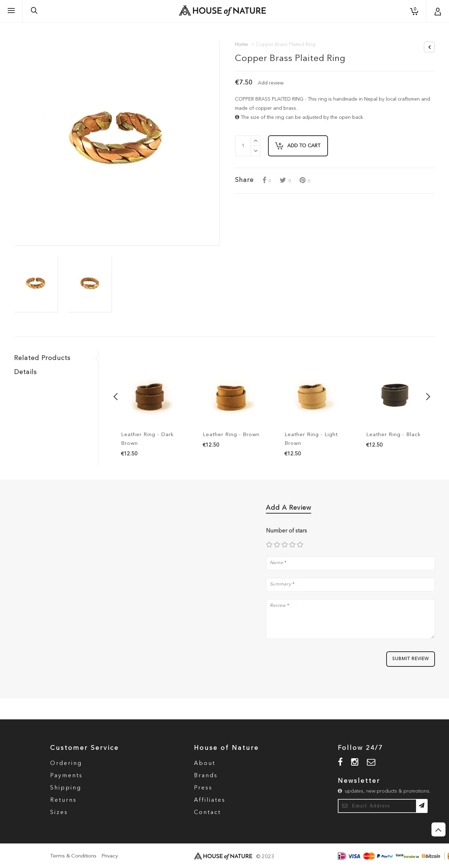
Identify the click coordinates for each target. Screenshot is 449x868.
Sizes (59, 813)
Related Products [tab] (42, 358)
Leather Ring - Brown (231, 435)
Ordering (66, 764)
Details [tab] (25, 372)
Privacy (110, 856)
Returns (63, 800)
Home (242, 45)
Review (278, 606)
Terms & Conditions (73, 856)
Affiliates (210, 800)
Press (203, 788)
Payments (66, 776)
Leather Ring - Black (393, 435)
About (205, 764)
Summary (280, 584)
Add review (271, 83)
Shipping (66, 788)
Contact (207, 813)
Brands (206, 776)
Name (277, 563)
